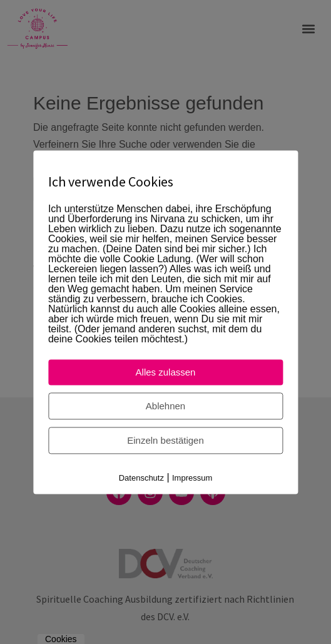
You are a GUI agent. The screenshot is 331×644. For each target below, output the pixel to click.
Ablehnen (165, 406)
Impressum (192, 478)
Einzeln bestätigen (165, 440)
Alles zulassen (166, 372)
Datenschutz (141, 478)
